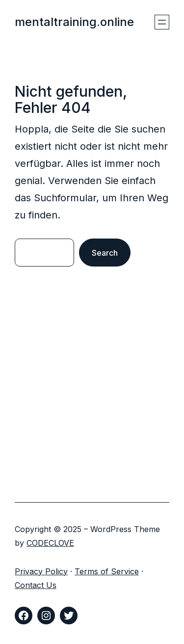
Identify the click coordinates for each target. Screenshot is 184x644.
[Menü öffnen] (162, 22)
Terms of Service (107, 571)
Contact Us (36, 585)
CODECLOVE (50, 543)
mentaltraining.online (74, 22)
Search (105, 253)
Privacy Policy (41, 571)
